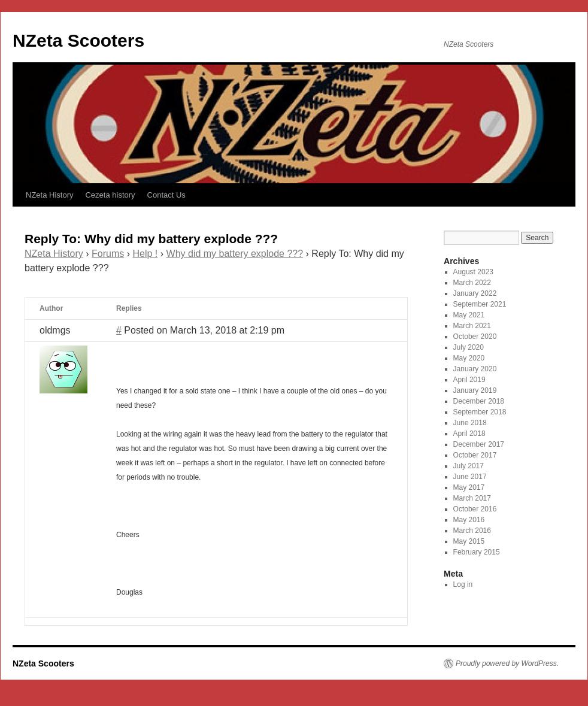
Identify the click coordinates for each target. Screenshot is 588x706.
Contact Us (166, 195)
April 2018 (469, 434)
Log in (463, 584)
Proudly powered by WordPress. (507, 663)
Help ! (146, 254)
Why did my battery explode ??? (235, 254)
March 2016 (472, 531)
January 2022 (475, 293)
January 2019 (475, 390)
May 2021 (469, 315)
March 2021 (472, 326)
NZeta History (49, 195)
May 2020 (469, 358)
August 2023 (473, 272)
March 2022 (472, 283)
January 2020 (475, 369)
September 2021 (480, 304)
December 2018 (479, 401)
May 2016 (469, 520)
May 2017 (469, 487)
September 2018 (480, 412)
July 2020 (469, 347)
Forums (108, 254)
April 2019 (469, 380)
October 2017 (475, 455)
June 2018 (470, 423)
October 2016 (475, 509)
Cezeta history (110, 195)
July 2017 (469, 466)
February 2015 (477, 552)
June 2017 (470, 477)
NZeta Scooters (78, 40)
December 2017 (479, 444)
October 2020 (475, 337)
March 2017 (472, 498)
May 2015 (469, 541)
